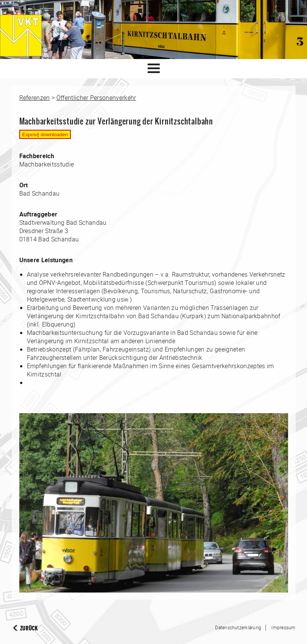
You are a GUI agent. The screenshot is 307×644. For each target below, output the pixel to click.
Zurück (29, 628)
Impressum (283, 627)
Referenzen (35, 98)
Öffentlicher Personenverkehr (96, 98)
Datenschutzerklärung (238, 627)
